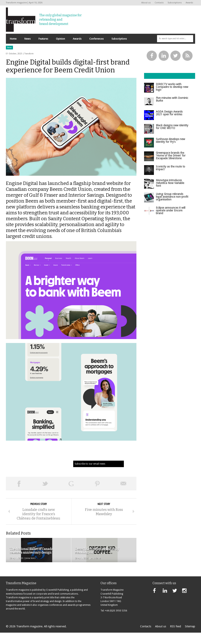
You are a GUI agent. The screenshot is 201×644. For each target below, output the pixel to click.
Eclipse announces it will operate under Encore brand (171, 222)
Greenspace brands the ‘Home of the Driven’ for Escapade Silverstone (171, 167)
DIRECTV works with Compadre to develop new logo (172, 98)
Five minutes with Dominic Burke (172, 111)
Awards (189, 3)
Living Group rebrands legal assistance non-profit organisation (172, 208)
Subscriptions (175, 3)
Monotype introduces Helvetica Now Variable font (170, 194)
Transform (29, 65)
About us (146, 3)
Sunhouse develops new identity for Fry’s (170, 152)
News (9, 59)
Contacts (159, 3)
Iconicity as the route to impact (170, 179)
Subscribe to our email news (90, 475)
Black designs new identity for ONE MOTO (172, 138)
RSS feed (175, 638)
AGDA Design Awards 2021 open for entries (169, 124)
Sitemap (190, 638)
